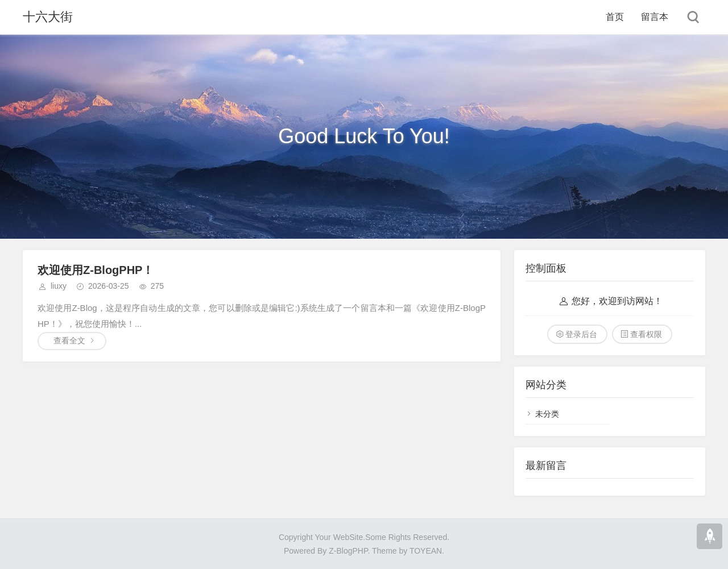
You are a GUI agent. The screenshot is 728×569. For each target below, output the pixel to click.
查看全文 (69, 340)
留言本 (655, 17)
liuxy (59, 286)
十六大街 (48, 17)
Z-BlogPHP (348, 551)
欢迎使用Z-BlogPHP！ (96, 270)
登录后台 (581, 334)
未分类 (547, 414)
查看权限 (646, 334)
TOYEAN (426, 551)
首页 (615, 17)
